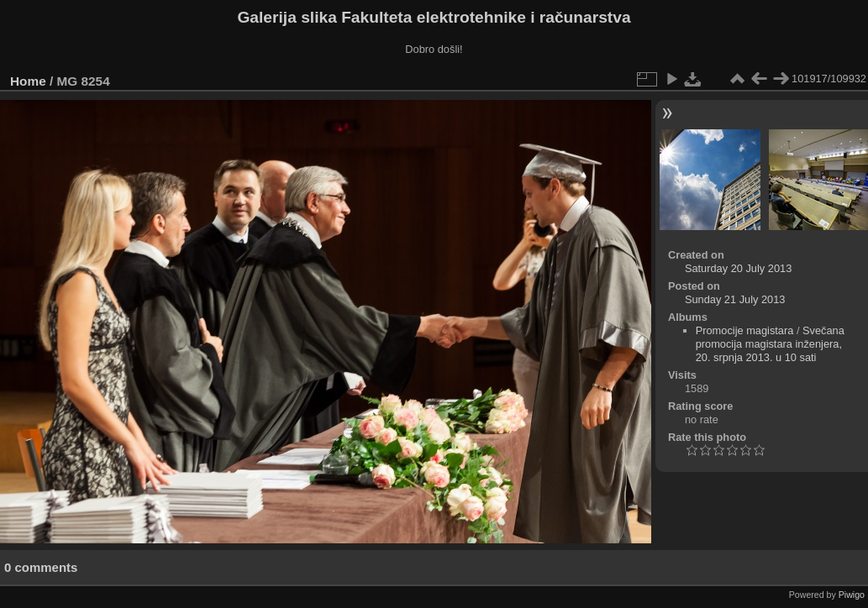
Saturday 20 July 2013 (738, 268)
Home (28, 81)
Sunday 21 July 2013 (735, 299)
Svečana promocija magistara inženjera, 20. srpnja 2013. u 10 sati (770, 344)
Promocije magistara (745, 330)
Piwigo (852, 595)
